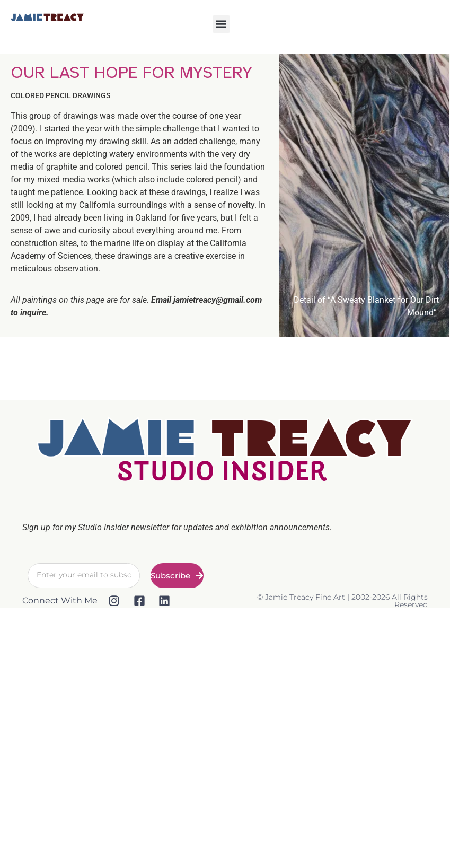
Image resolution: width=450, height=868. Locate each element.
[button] (221, 24)
